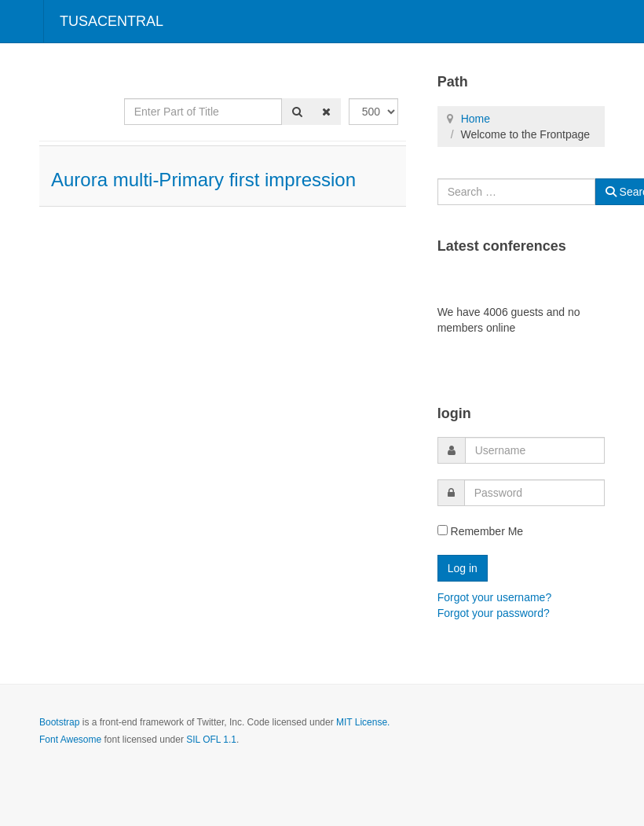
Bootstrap (59, 722)
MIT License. (363, 722)
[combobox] (516, 192)
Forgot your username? (495, 597)
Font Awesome (70, 740)
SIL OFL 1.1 (211, 740)
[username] (535, 450)
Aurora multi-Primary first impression (203, 180)
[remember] (443, 530)
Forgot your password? (494, 613)
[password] (534, 493)
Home (476, 119)
